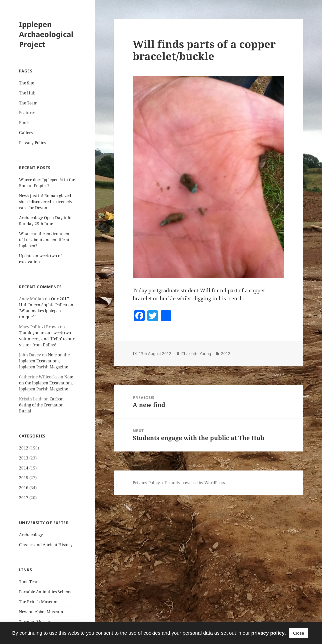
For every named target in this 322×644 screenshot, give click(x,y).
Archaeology (31, 535)
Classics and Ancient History (46, 545)
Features (27, 113)
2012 (24, 448)
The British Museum (38, 602)
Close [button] (298, 633)
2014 (24, 468)
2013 (24, 458)
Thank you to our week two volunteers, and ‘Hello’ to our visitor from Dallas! (47, 339)
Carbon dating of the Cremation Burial (41, 405)
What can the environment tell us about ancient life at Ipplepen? (45, 240)
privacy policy (268, 633)
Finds (24, 123)
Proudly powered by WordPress (195, 483)
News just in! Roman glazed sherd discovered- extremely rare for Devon (46, 202)
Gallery (26, 133)
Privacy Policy (33, 143)
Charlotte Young (196, 354)
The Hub (27, 93)
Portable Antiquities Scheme (46, 592)
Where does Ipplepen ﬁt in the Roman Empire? (47, 183)
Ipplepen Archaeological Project (46, 34)
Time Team (29, 582)
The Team (28, 103)
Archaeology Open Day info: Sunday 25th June (46, 221)
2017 (24, 498)
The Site (26, 83)
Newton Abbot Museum (41, 612)
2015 (24, 478)
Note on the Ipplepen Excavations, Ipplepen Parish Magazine (44, 361)
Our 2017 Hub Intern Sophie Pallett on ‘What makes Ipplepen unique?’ (46, 308)
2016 (24, 488)
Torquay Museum (36, 622)
